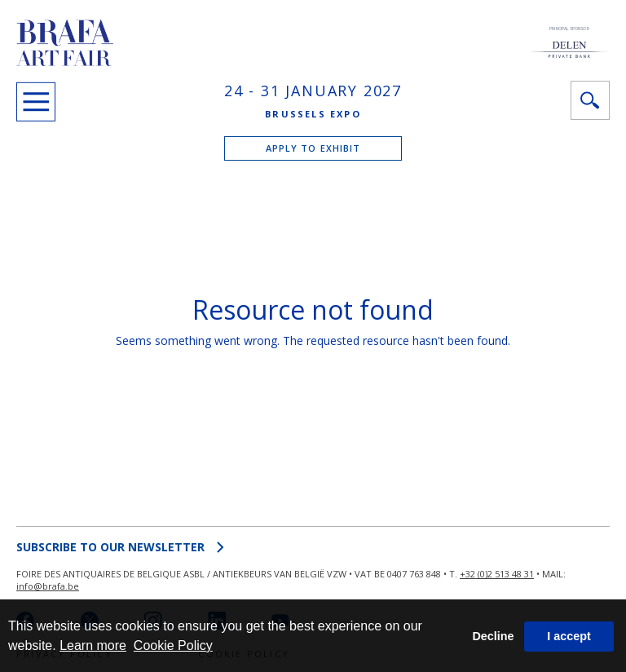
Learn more (93, 645)
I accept (569, 636)
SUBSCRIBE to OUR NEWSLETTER (120, 547)
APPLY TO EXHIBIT (313, 148)
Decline (493, 636)
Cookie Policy (173, 645)
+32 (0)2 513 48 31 (497, 574)
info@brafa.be (48, 586)
